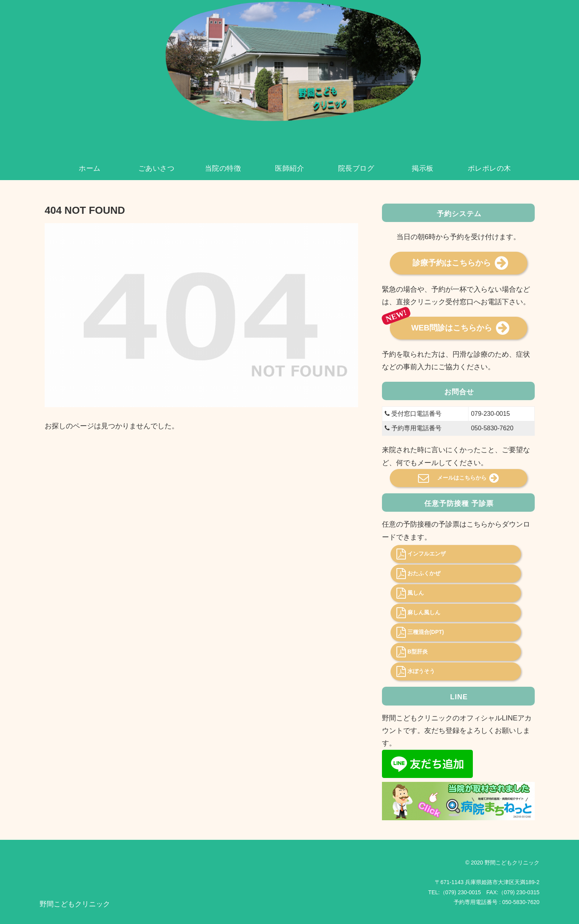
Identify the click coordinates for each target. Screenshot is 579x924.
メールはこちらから (458, 478)
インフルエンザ (421, 554)
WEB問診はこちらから (460, 328)
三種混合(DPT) (420, 632)
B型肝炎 (412, 652)
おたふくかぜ (418, 574)
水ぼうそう (416, 671)
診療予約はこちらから (460, 263)
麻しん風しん (418, 613)
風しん (410, 593)
